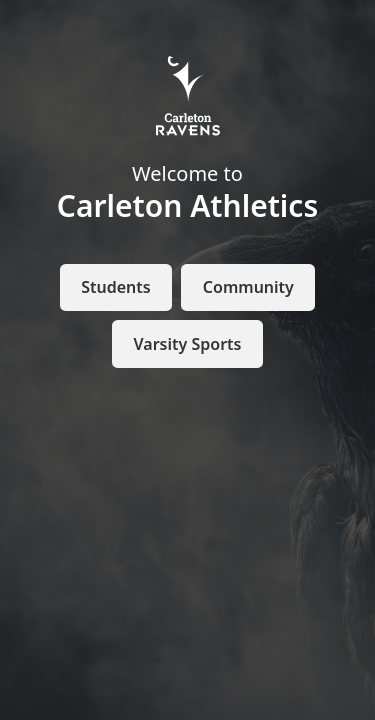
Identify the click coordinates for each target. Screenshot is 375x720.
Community (248, 287)
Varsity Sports (188, 344)
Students (115, 287)
